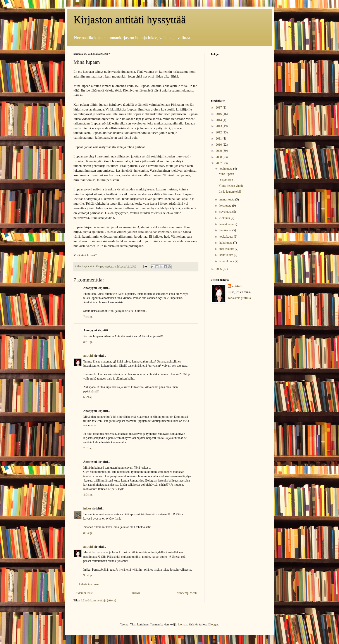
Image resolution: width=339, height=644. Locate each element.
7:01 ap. (88, 448)
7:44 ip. (88, 317)
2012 (219, 132)
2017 (219, 108)
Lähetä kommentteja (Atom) (99, 600)
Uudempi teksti (84, 593)
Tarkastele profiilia (239, 298)
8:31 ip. (88, 342)
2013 (219, 126)
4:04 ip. (88, 495)
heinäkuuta (226, 224)
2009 (219, 151)
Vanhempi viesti (187, 593)
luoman (182, 624)
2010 (219, 145)
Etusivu (135, 593)
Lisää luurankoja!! (230, 192)
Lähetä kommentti (90, 584)
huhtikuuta (226, 243)
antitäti (88, 356)
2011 (219, 139)
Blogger (213, 624)
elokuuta (225, 218)
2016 (219, 114)
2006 (219, 269)
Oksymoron (226, 180)
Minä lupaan (226, 174)
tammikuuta (227, 261)
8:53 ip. (88, 533)
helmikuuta (227, 255)
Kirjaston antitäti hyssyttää (130, 20)
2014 (219, 120)
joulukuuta (226, 169)
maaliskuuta (227, 249)
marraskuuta (227, 199)
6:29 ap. (88, 397)
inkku (87, 508)
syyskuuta (226, 212)
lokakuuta (226, 206)
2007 (219, 163)
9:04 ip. (88, 575)
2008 (219, 157)
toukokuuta (227, 237)
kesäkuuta (226, 230)
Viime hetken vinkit (231, 186)
